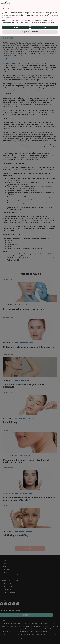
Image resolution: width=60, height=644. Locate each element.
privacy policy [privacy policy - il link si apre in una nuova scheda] (52, 620)
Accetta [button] (44, 635)
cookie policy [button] (8, 626)
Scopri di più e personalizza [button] (30, 640)
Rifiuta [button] (16, 635)
